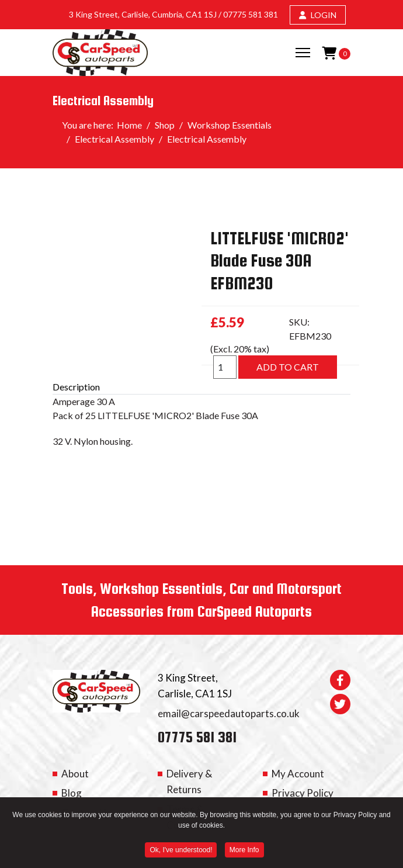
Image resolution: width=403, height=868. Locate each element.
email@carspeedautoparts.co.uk (229, 713)
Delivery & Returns (189, 781)
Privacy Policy (303, 793)
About (75, 774)
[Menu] (303, 53)
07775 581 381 (251, 14)
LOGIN (318, 15)
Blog (72, 793)
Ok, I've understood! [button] (181, 852)
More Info (244, 852)
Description (76, 387)
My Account (298, 774)
